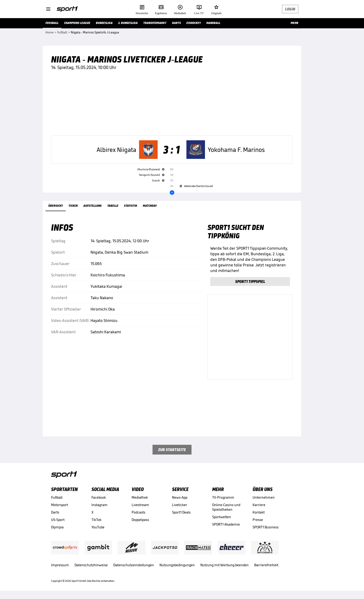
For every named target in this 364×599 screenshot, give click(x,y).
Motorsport (60, 505)
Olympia (57, 527)
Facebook (99, 497)
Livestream (140, 505)
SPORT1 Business (266, 527)
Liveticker (180, 505)
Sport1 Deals (181, 512)
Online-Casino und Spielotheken (226, 507)
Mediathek (140, 497)
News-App (180, 497)
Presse (258, 520)
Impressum (60, 565)
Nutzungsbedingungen (177, 565)
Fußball (57, 497)
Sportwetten (222, 517)
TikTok (96, 520)
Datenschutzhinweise (91, 565)
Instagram (99, 505)
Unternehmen (264, 497)
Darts (55, 512)
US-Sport (58, 520)
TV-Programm (223, 497)
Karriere (259, 505)
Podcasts (138, 512)
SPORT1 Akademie (226, 524)
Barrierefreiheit (266, 565)
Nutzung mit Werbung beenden (224, 565)
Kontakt (259, 512)
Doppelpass (140, 520)
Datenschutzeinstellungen (134, 565)
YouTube (98, 527)
